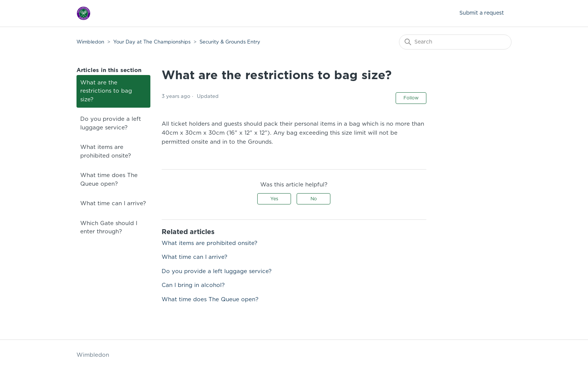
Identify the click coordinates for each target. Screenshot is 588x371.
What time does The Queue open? (109, 180)
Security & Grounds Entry (230, 42)
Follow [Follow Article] (411, 98)
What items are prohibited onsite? (106, 152)
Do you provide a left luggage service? (111, 123)
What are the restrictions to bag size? (106, 91)
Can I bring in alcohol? (193, 285)
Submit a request (482, 13)
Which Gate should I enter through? (109, 228)
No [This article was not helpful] (314, 199)
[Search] (455, 42)
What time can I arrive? (113, 204)
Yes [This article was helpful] (274, 199)
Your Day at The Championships (152, 42)
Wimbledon (91, 42)
